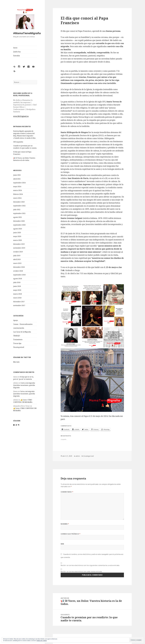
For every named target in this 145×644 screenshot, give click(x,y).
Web (62, 544)
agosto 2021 (18, 217)
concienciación (19, 328)
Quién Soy (17, 52)
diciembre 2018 (19, 267)
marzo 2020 (17, 240)
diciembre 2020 (19, 221)
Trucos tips (17, 343)
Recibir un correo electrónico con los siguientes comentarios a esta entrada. (90, 565)
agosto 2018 (18, 279)
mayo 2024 (17, 187)
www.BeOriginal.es (21, 116)
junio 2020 (17, 233)
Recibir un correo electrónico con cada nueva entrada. (81, 571)
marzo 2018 (17, 294)
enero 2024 (17, 198)
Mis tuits (16, 362)
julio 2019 (17, 256)
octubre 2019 (18, 252)
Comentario (67, 492)
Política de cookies (42, 641)
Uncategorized (19, 347)
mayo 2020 (17, 236)
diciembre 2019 (19, 244)
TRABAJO (17, 336)
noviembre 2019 (19, 248)
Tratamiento (18, 340)
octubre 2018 (18, 271)
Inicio (15, 48)
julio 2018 (17, 282)
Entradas (17, 56)
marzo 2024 (17, 190)
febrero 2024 (18, 194)
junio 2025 (17, 175)
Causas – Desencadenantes (23, 324)
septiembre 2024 (19, 183)
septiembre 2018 (19, 275)
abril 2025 (17, 179)
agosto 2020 (18, 229)
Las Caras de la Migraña (22, 332)
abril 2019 (17, 259)
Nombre (65, 524)
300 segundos (18, 142)
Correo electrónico (71, 534)
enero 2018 (17, 298)
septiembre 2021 (19, 213)
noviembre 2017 (19, 305)
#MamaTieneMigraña (27, 33)
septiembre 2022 (19, 206)
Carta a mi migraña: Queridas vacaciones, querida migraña (24, 385)
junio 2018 (17, 286)
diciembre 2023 (19, 202)
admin (78, 456)
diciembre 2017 (19, 302)
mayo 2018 (17, 290)
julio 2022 (17, 210)
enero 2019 (17, 263)
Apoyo (16, 320)
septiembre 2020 (19, 225)
